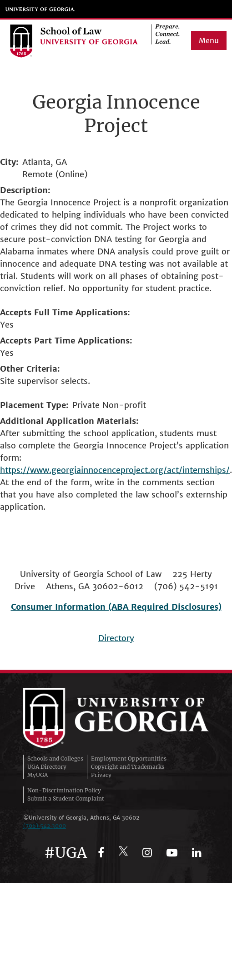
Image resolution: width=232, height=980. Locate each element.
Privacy (101, 775)
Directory (116, 638)
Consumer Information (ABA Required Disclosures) (116, 607)
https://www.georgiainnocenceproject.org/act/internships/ (115, 470)
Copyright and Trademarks (128, 767)
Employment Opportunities (129, 759)
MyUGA (38, 775)
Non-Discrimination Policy (64, 790)
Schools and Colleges (55, 759)
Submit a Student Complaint (66, 798)
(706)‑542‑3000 (45, 826)
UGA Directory (47, 767)
